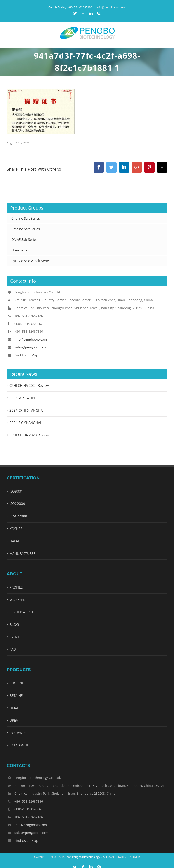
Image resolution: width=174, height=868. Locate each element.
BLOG (14, 624)
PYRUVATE (18, 733)
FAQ (13, 649)
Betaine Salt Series (26, 229)
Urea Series (20, 250)
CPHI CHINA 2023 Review (29, 435)
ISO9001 (16, 491)
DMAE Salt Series (24, 239)
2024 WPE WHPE (23, 398)
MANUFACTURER (22, 553)
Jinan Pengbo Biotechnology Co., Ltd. (88, 857)
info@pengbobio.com (111, 7)
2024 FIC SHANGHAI (25, 423)
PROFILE (16, 587)
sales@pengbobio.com (32, 347)
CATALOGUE (19, 745)
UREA (14, 720)
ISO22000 (17, 504)
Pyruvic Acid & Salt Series (31, 261)
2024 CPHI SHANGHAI (27, 410)
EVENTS (15, 637)
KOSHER (16, 529)
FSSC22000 (18, 516)
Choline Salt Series (26, 218)
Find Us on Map (26, 355)
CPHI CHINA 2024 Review (29, 385)
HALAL (15, 541)
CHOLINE (17, 683)
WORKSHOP (19, 600)
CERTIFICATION (21, 612)
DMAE (14, 708)
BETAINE (16, 695)
